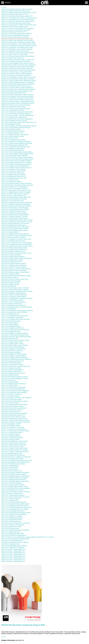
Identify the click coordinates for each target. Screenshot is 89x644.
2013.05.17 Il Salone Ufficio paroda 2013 (15, 452)
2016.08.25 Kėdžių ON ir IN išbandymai (14, 187)
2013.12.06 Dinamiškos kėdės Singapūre (15, 391)
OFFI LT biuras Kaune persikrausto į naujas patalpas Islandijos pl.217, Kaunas (27, 537)
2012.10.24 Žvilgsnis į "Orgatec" (12, 516)
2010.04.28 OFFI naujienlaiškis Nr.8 (13, 549)
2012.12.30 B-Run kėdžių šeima (12, 493)
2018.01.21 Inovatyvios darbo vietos (13, 107)
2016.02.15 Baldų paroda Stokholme (14, 225)
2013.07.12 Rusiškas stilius (10, 434)
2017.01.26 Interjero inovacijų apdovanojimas (16, 164)
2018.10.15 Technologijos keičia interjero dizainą (17, 63)
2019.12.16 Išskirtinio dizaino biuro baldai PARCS (18, 21)
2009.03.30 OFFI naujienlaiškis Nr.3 (13, 558)
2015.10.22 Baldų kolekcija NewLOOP (14, 248)
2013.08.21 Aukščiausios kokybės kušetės (15, 420)
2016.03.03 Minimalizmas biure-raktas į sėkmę (17, 220)
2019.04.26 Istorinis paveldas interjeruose (15, 35)
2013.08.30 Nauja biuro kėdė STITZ (13, 415)
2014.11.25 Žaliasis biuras (10, 314)
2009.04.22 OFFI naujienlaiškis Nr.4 (13, 556)
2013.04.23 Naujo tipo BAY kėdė (12, 459)
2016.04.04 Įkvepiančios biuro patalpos (14, 213)
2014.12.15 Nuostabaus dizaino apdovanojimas (17, 311)
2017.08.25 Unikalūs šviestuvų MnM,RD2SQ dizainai (19, 126)
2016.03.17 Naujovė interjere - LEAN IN (15, 216)
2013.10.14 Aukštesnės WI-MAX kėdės (14, 405)
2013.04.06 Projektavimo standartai (13, 464)
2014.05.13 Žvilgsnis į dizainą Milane (14, 356)
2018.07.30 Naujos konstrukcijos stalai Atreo (16, 75)
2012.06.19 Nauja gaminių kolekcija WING (15, 539)
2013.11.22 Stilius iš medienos (11, 394)
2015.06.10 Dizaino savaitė (10, 274)
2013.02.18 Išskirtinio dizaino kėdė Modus (15, 481)
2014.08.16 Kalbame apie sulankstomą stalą (16, 337)
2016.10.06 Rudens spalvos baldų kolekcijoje (16, 183)
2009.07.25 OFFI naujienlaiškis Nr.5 (13, 554)
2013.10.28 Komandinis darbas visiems (14, 401)
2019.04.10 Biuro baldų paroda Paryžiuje (15, 37)
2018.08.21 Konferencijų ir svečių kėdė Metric (17, 72)
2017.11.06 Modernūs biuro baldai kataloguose (17, 119)
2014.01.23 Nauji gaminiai (10, 382)
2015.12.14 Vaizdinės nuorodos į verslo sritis (16, 239)
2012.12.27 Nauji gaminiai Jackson (13, 495)
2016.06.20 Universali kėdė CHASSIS (14, 199)
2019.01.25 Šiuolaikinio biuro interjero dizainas (17, 49)
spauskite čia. (20, 640)
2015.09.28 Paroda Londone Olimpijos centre (16, 253)
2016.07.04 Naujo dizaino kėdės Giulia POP (16, 197)
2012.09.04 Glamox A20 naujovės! (13, 525)
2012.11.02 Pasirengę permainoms (13, 511)
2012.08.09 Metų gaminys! (10, 528)
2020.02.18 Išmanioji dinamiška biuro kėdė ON (17, 16)
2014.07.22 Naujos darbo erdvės (12, 342)
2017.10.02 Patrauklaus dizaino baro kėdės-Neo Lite (19, 122)
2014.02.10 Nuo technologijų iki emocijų (15, 378)
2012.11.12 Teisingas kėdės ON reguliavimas (16, 507)
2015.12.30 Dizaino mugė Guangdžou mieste (16, 236)
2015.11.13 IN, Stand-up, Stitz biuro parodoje (16, 243)
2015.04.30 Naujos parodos (11, 283)
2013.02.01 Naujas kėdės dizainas (13, 485)
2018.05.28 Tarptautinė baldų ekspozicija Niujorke (18, 84)
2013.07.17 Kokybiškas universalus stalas (15, 431)
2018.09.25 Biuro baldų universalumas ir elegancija (18, 65)
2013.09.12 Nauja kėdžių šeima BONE (14, 413)
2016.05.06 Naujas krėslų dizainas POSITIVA (16, 206)
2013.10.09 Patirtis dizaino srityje (12, 406)
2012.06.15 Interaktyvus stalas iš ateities (15, 542)
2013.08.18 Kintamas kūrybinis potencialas (16, 422)
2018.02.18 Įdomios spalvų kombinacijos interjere (18, 101)
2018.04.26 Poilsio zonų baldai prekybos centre (17, 91)
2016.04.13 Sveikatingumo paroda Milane (15, 209)
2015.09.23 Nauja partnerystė (11, 255)
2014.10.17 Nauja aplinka (10, 324)
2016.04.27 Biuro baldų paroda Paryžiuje (15, 208)
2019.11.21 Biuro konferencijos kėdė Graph (16, 23)
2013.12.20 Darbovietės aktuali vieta (13, 387)
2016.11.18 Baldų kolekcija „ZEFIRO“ (14, 175)
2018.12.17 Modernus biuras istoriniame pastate (17, 53)
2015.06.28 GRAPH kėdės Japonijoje (14, 270)
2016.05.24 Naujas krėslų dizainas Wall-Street (17, 202)
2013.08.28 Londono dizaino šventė (13, 417)
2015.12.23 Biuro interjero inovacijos (13, 237)
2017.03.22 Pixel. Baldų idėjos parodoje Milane (17, 152)
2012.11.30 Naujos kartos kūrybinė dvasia (15, 504)
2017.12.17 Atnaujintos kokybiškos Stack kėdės (17, 112)
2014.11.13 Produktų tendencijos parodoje (15, 319)
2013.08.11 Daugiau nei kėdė (11, 424)
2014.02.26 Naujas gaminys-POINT (13, 373)
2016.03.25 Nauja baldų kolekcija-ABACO (15, 215)
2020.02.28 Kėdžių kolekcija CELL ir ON (15, 14)
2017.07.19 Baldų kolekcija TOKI (12, 133)
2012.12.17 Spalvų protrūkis (11, 499)
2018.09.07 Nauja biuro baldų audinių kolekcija (17, 68)
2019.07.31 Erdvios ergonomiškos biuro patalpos (18, 28)
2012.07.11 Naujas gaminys (11, 532)
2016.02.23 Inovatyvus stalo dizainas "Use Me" (17, 222)
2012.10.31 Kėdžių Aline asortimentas (14, 514)
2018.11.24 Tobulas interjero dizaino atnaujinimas (18, 56)
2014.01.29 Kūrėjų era (9, 380)
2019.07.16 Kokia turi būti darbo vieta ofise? (16, 30)
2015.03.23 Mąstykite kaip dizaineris (13, 293)
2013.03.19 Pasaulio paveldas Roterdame (15, 473)
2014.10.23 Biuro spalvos (10, 323)
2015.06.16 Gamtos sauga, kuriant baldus (15, 272)
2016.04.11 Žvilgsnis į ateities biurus (13, 211)
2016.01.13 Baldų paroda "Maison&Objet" (15, 234)
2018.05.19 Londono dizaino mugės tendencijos (17, 88)
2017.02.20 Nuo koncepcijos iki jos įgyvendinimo (17, 159)
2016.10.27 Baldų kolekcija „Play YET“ (14, 178)
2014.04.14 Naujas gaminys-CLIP (13, 361)
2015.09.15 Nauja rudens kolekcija (13, 256)
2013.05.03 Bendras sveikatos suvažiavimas (16, 457)
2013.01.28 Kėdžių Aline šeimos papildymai (16, 488)
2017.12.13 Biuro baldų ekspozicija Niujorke (16, 114)
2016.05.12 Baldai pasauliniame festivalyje (16, 204)
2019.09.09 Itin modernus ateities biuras (15, 27)
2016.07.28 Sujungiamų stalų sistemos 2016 (16, 190)
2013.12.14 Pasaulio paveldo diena (13, 389)
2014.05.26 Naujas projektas (11, 352)
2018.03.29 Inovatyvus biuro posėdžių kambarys (17, 96)
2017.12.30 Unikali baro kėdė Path (13, 110)
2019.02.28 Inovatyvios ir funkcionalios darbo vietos (19, 44)
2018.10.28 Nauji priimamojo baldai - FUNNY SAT (18, 60)
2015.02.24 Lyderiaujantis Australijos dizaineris (17, 298)
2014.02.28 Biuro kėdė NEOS (11, 371)
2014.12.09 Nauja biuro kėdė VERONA (14, 312)
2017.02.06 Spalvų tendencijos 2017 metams (16, 162)
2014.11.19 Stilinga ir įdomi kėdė (12, 317)
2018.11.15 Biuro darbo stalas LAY (13, 58)
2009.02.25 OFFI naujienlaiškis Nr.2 (13, 560)
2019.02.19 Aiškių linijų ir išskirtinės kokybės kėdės (18, 42)
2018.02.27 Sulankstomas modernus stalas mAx (17, 100)
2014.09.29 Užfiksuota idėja (11, 331)
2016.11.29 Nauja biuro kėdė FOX (13, 173)
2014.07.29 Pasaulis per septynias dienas (15, 340)
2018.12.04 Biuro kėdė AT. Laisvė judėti (14, 54)
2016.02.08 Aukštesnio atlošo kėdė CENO (15, 227)
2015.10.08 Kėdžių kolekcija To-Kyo (13, 251)
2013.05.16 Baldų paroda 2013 (12, 453)
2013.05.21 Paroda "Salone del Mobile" (14, 448)
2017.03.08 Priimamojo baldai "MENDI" (14, 155)
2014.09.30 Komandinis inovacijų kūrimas (15, 330)
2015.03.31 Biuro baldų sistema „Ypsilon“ (15, 290)
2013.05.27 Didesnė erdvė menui (12, 446)
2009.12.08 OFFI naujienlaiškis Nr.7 (13, 551)
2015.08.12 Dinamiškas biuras (11, 262)
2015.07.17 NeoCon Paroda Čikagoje (14, 267)
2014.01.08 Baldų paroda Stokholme (14, 384)
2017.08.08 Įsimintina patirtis (11, 129)
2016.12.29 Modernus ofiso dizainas (13, 169)
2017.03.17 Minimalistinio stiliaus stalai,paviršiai (17, 154)
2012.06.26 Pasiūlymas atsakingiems (14, 535)
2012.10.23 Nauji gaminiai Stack (12, 518)
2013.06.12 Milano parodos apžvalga (14, 445)
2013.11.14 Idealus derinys (10, 396)
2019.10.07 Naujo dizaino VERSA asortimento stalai (19, 25)
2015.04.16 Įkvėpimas (9, 286)
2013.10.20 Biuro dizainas (10, 403)
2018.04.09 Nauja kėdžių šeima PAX (14, 93)
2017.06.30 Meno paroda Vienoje (13, 136)
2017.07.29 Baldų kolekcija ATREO (13, 131)
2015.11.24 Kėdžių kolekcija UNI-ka (13, 241)
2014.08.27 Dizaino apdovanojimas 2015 (15, 335)
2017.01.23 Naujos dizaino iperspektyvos (15, 166)
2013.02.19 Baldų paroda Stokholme (14, 479)
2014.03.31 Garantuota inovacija (12, 365)
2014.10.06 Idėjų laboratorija (11, 326)
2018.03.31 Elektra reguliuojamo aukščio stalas (17, 94)
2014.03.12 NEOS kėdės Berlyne (12, 370)
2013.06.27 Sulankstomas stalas (12, 438)
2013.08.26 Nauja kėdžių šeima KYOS (14, 419)
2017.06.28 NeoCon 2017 (10, 138)
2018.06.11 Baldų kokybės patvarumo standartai (17, 82)
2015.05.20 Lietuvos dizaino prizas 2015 (15, 279)
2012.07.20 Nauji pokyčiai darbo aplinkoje (15, 530)
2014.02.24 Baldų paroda (10, 375)
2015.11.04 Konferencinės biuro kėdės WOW (16, 244)
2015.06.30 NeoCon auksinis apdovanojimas (16, 269)
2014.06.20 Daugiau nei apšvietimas (13, 349)
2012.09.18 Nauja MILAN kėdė (12, 520)
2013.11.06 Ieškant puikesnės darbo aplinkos (16, 398)
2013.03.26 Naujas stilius (10, 469)
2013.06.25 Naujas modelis (10, 439)
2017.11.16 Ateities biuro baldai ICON (14, 117)
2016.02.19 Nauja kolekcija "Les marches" (15, 223)
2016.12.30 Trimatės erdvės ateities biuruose (16, 168)
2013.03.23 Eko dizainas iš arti (12, 471)
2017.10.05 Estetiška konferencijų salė (14, 121)
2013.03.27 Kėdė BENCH (10, 467)
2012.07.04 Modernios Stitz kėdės (13, 533)
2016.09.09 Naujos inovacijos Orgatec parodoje (17, 185)
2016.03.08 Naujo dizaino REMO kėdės (14, 218)
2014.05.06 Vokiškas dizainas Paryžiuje (14, 358)
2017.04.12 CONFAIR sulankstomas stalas (16, 147)
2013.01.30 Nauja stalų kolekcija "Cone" (15, 486)
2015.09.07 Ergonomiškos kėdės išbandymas (16, 258)
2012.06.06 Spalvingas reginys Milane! (14, 546)
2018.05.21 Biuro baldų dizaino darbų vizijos (16, 86)
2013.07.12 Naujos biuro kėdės (12, 432)
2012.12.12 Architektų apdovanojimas (14, 502)
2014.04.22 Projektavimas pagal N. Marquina (16, 359)
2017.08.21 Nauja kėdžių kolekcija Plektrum (16, 128)
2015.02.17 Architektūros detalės (12, 300)
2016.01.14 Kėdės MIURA (10, 232)
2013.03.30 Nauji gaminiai (10, 466)
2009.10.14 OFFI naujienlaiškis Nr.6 (13, 553)
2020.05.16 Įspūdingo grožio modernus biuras (17, 9)
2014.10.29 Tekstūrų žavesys (11, 321)
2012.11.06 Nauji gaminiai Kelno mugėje (15, 509)
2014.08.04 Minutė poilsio (10, 338)
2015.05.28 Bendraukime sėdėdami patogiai (16, 276)
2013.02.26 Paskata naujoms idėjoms (14, 474)
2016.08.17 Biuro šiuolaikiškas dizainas (14, 189)
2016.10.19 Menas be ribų (10, 180)
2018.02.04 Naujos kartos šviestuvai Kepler (16, 105)
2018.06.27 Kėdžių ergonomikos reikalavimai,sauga (19, 81)
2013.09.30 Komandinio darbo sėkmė (14, 408)
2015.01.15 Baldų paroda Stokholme (14, 305)
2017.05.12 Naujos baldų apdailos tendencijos (17, 143)
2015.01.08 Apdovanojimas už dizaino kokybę (17, 307)
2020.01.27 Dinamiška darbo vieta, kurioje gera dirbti (19, 18)
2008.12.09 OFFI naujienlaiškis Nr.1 (13, 561)
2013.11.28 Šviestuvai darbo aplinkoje (14, 392)
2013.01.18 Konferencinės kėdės (12, 490)
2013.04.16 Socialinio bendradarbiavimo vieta (17, 460)
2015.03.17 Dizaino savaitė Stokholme (14, 295)
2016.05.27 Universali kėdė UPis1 (13, 201)
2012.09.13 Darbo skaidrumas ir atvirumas (15, 523)
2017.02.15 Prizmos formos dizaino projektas (16, 161)
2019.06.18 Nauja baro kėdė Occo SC (14, 32)
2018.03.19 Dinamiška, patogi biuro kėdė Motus (17, 98)
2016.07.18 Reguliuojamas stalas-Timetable (16, 192)
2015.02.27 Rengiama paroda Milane (14, 297)
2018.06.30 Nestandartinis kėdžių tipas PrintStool (18, 79)
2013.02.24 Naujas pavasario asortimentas (16, 476)
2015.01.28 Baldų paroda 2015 (12, 304)
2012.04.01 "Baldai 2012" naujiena (13, 547)
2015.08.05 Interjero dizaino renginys (14, 263)
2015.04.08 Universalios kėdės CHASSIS (15, 288)
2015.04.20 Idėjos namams (10, 284)
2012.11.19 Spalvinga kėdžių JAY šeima (15, 506)
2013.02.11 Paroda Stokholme (11, 483)
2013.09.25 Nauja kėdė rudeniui (12, 410)
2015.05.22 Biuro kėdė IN (10, 277)
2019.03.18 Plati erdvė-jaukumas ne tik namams (17, 40)
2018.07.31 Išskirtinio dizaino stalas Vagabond (17, 74)
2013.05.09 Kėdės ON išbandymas (13, 455)
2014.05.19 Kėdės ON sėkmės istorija (14, 354)
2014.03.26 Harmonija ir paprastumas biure (16, 366)
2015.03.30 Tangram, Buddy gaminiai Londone (17, 291)
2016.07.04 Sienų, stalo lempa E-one (14, 196)
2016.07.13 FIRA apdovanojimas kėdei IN (15, 194)
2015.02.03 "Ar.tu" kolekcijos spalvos (14, 302)
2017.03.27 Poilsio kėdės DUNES (13, 150)
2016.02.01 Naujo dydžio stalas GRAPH (15, 229)
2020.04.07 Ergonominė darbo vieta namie (16, 11)
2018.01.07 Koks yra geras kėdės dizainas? (16, 108)
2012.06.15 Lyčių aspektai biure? (12, 540)
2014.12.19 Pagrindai (8, 309)
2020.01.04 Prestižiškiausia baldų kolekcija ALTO (18, 20)
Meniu (8, 2)
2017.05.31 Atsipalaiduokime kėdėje (13, 140)
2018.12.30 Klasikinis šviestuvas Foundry (15, 51)
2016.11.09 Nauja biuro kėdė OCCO (13, 176)
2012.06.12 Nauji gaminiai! (10, 544)
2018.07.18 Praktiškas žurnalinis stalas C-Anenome (19, 77)
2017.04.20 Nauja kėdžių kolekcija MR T (15, 145)
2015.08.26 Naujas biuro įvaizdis (12, 260)
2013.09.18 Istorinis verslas (10, 412)
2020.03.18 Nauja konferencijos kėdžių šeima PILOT (19, 13)
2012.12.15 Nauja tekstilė (10, 500)
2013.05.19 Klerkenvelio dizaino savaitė (15, 450)
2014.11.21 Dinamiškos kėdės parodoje (14, 316)
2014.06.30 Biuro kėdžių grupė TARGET (15, 345)
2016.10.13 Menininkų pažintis (11, 182)
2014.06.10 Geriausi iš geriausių (12, 351)
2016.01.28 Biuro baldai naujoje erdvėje (15, 230)
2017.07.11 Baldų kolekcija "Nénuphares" (15, 135)
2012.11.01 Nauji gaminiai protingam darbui (16, 513)
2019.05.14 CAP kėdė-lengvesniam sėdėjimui (17, 34)
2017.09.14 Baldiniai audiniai (11, 124)
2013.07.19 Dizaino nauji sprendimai (13, 429)
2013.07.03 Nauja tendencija (11, 436)
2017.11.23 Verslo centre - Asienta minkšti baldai (18, 115)
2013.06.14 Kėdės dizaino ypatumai (13, 443)
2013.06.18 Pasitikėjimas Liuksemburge (15, 441)
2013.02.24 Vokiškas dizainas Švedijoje (14, 478)
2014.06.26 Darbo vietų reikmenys (13, 347)
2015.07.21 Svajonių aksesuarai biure (14, 265)
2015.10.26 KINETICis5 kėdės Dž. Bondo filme (17, 246)
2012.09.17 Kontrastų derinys (11, 521)
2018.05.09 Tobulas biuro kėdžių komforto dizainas (18, 89)
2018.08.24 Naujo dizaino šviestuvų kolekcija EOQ (18, 70)
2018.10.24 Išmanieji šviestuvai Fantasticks (16, 61)
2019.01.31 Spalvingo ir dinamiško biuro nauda (17, 47)
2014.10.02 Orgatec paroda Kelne (13, 328)
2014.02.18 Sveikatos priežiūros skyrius (15, 377)
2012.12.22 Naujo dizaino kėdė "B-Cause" (15, 497)
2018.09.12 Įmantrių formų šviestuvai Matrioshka (17, 67)
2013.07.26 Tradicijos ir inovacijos (13, 427)
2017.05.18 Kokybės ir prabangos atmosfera (16, 142)
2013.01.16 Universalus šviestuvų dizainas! (16, 492)
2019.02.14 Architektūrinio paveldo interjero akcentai (19, 46)
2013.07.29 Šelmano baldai (10, 425)
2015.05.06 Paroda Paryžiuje (11, 281)
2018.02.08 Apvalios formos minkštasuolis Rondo (18, 103)
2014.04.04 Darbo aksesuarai (11, 363)
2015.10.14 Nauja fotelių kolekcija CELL (15, 250)
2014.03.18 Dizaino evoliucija (11, 368)
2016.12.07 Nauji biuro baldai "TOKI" (14, 171)
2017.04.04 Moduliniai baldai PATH (13, 148)
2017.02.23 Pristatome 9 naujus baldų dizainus (17, 157)
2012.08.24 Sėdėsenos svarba (11, 527)
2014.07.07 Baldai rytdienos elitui (12, 344)
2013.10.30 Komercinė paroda (11, 399)
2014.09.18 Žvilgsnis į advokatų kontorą (15, 333)
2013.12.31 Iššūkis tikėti (9, 385)
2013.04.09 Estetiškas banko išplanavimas (16, 462)
